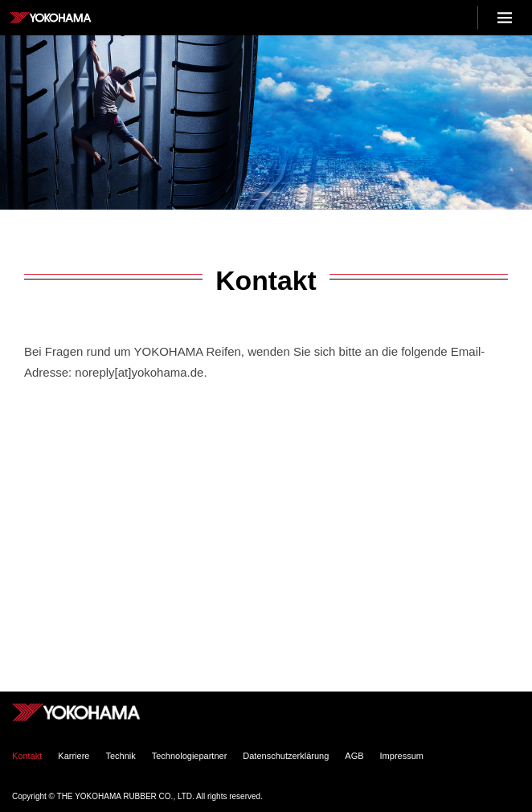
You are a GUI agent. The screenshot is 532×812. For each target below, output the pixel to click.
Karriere (74, 756)
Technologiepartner (190, 756)
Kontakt (27, 756)
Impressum (402, 756)
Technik (120, 756)
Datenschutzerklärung (286, 756)
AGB (354, 756)
